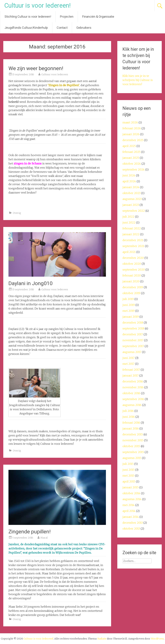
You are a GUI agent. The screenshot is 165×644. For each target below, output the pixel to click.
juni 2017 (129, 358)
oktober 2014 (131, 493)
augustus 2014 (132, 499)
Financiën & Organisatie (98, 17)
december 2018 (133, 323)
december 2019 (133, 287)
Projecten (67, 17)
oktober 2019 (131, 293)
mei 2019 (129, 311)
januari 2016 (131, 428)
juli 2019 (128, 299)
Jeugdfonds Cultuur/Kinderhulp (26, 28)
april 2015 (129, 481)
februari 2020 (132, 275)
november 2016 (133, 387)
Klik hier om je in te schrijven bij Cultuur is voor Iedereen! (138, 80)
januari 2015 (131, 487)
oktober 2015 (131, 446)
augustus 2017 (132, 352)
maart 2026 (130, 122)
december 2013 (133, 523)
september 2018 (133, 328)
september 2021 (133, 246)
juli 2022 (128, 217)
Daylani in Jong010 (30, 283)
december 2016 (133, 381)
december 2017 (133, 334)
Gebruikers (84, 28)
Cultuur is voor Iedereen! (37, 6)
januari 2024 (131, 187)
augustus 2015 (132, 458)
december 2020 (133, 258)
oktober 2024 (132, 164)
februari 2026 (132, 128)
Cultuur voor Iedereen (55, 74)
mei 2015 (128, 476)
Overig (17, 213)
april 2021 (129, 252)
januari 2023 (131, 205)
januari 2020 (131, 281)
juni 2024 (129, 175)
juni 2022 (129, 222)
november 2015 (133, 440)
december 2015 (133, 434)
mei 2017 (128, 364)
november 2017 (133, 340)
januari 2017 (131, 375)
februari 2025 (131, 152)
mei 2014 (129, 505)
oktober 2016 (131, 393)
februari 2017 (131, 370)
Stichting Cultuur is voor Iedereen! (28, 17)
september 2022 (134, 211)
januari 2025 (131, 158)
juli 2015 (128, 464)
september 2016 (133, 399)
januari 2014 (131, 517)
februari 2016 (131, 423)
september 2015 (133, 452)
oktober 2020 (132, 264)
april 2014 (129, 511)
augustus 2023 (132, 199)
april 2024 (129, 181)
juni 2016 (129, 417)
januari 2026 (131, 134)
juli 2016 (128, 411)
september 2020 (134, 270)
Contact (62, 28)
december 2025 (133, 140)
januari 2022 (131, 234)
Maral (44, 538)
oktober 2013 (131, 529)
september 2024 (134, 169)
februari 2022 (132, 228)
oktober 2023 (131, 193)
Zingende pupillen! (30, 532)
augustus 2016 (132, 405)
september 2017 (133, 346)
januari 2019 (131, 317)
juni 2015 (129, 470)
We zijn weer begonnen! (36, 68)
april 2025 (129, 146)
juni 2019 (129, 305)
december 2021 (133, 240)
